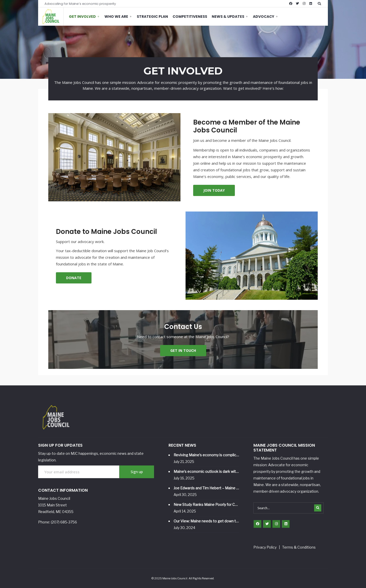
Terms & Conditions (299, 547)
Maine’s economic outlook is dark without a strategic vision (206, 471)
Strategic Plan (152, 17)
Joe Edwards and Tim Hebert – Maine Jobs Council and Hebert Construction (206, 488)
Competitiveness (190, 17)
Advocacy (264, 17)
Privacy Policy (265, 547)
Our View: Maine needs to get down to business (206, 521)
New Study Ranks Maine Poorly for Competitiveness (206, 504)
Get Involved (82, 17)
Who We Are (116, 17)
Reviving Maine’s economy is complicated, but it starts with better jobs (206, 455)
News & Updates (228, 17)
